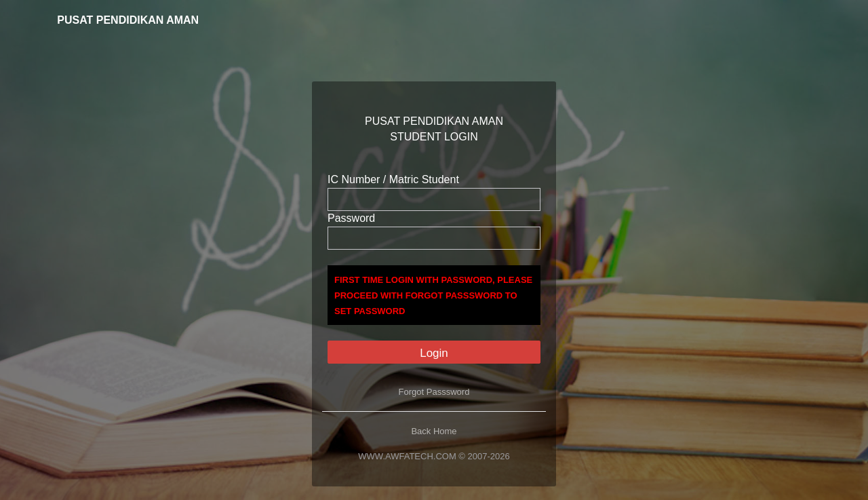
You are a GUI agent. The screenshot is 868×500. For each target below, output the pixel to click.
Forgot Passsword (434, 392)
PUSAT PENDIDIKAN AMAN (118, 20)
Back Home (434, 431)
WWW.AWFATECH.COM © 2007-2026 (434, 456)
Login (434, 353)
